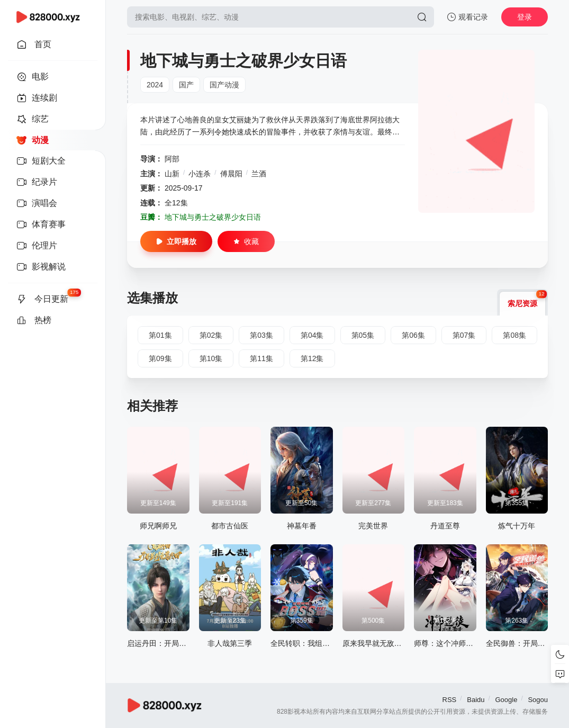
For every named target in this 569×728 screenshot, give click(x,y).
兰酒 (259, 174)
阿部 (172, 159)
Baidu (476, 700)
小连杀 (200, 174)
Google (506, 700)
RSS (450, 700)
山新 (172, 174)
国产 (186, 85)
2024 (155, 85)
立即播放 (176, 241)
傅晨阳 (231, 174)
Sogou (538, 700)
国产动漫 (224, 85)
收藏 (246, 241)
